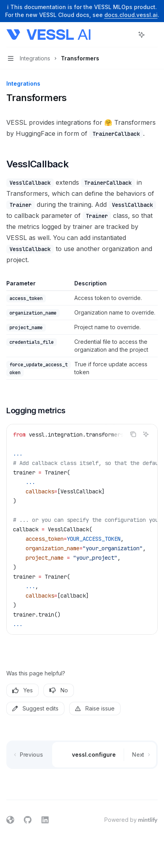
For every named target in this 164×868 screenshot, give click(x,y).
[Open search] (127, 35)
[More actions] (154, 35)
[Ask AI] (146, 434)
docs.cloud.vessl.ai (131, 15)
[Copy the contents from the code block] (133, 434)
